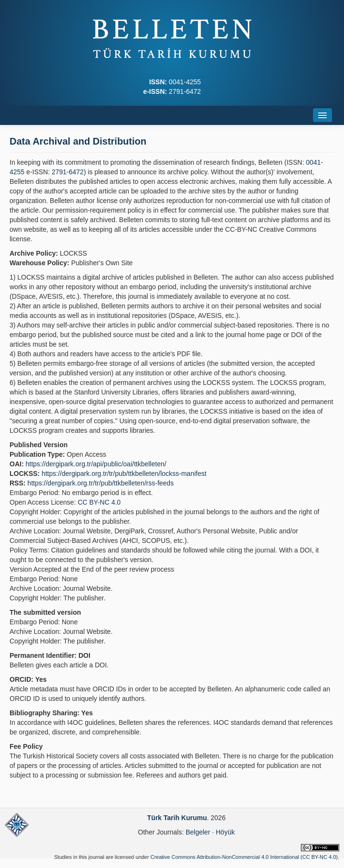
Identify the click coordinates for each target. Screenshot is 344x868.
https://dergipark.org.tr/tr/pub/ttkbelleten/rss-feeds (100, 483)
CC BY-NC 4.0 (99, 502)
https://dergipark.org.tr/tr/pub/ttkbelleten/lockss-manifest (124, 473)
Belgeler (198, 832)
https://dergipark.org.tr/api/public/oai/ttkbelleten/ (96, 464)
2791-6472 (68, 172)
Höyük (225, 832)
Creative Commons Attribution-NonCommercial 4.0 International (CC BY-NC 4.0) (244, 857)
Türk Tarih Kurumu (177, 818)
